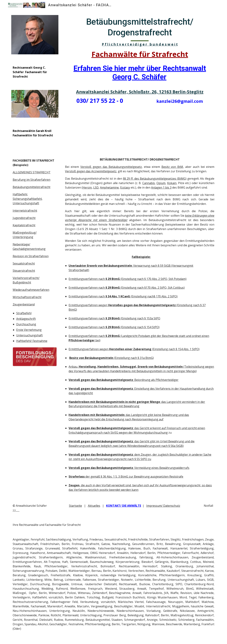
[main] (35, 72)
